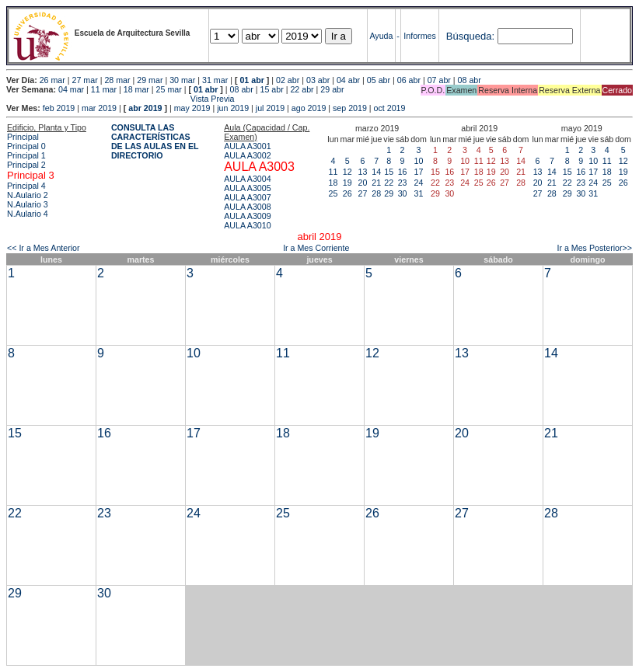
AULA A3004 (247, 179)
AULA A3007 (247, 197)
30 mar (182, 80)
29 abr (332, 89)
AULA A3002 (247, 155)
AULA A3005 (247, 188)
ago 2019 (309, 108)
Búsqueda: (470, 36)
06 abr (409, 80)
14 (376, 172)
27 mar (85, 80)
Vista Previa (120, 99)
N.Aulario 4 (28, 214)
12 (347, 172)
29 (389, 193)
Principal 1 (26, 155)
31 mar (215, 80)
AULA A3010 (247, 225)
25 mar (169, 89)
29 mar (150, 80)
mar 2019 (99, 108)
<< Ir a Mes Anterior (44, 248)
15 (389, 172)
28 (376, 193)
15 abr (272, 89)
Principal (23, 137)
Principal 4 (26, 186)
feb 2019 (59, 108)
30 (403, 193)
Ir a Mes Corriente (316, 248)
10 (419, 161)
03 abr (318, 80)
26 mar (52, 80)
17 (419, 172)
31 (419, 193)
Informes (419, 36)
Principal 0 (26, 146)
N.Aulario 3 (28, 204)
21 (376, 183)
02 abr (288, 80)
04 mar (71, 89)
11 (333, 172)
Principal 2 (26, 165)
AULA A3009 (247, 216)
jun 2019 (233, 108)
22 (389, 183)
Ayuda (381, 36)
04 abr (348, 80)
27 (363, 193)
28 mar (117, 80)
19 (347, 183)
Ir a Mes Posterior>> (594, 248)
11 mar (104, 89)
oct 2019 (390, 108)
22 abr (302, 89)
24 (419, 183)
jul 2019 (270, 108)
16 (403, 172)
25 (333, 193)
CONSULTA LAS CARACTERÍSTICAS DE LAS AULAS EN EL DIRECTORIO (155, 141)
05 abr (379, 80)
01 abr (251, 80)
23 (403, 183)
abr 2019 (145, 108)
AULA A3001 (247, 146)
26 (347, 193)
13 (363, 172)
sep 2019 (350, 108)
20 (363, 183)
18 (333, 183)
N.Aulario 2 (28, 195)
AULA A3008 (247, 207)
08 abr (470, 80)
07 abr (439, 80)
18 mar (136, 89)
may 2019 (192, 108)
